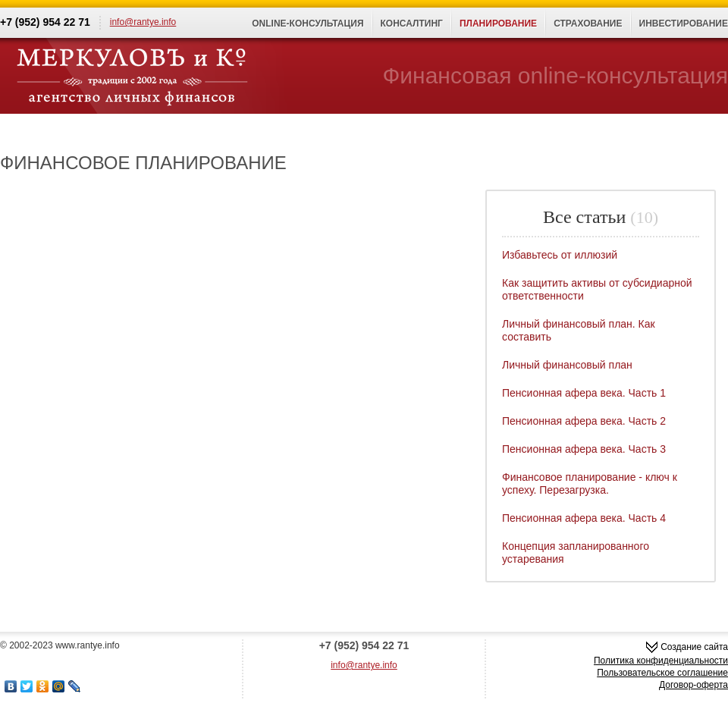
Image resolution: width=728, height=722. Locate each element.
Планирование (498, 24)
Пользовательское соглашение (662, 673)
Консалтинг (412, 24)
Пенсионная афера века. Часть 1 (584, 393)
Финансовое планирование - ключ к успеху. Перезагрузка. (590, 483)
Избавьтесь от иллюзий (560, 255)
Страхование (588, 24)
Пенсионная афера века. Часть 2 (584, 421)
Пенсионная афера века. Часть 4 (584, 518)
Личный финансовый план (567, 365)
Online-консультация (308, 24)
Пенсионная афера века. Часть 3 (584, 449)
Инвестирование (684, 24)
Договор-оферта (693, 685)
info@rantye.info (143, 22)
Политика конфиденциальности (661, 661)
